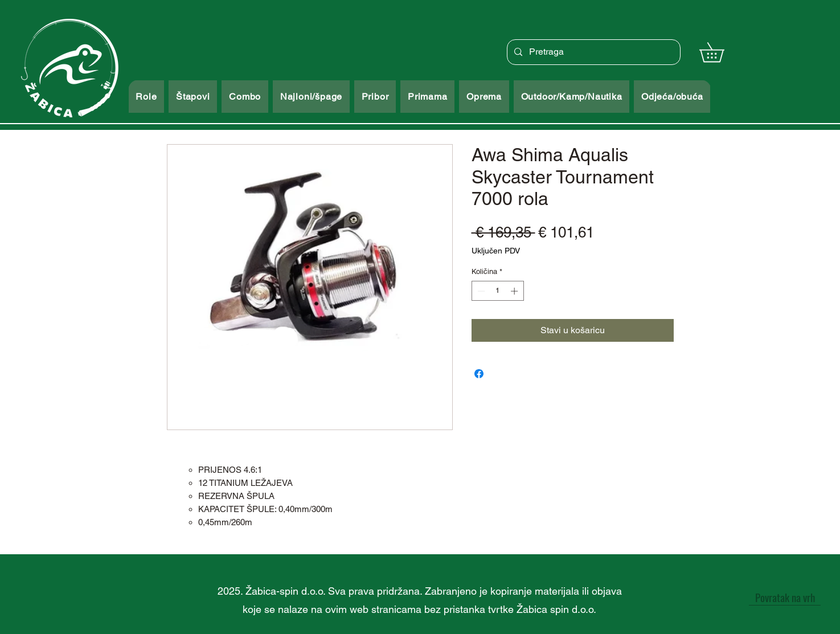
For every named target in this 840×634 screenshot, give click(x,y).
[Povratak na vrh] (785, 597)
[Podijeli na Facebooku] (479, 374)
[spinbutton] (497, 291)
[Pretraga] (593, 52)
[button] (721, 52)
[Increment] (515, 291)
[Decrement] (480, 291)
